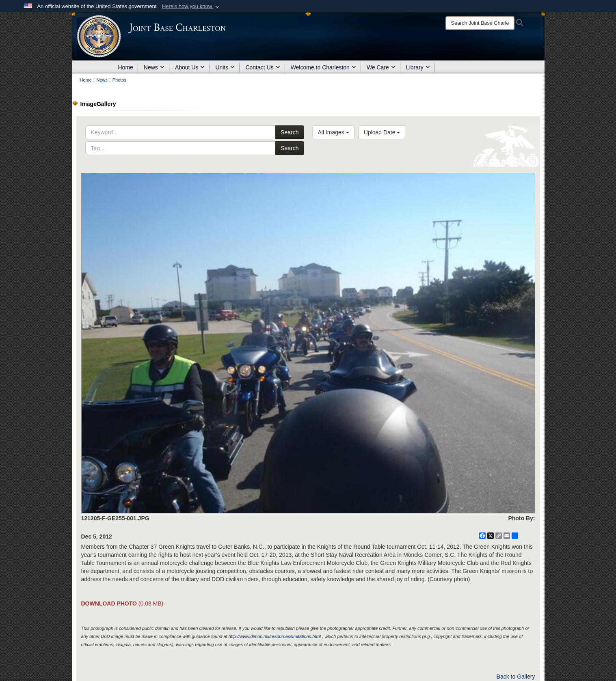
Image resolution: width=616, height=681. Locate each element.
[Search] (480, 23)
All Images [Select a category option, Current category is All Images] (333, 132)
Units (225, 67)
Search (290, 132)
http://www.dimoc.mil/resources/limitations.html (275, 636)
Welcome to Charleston (323, 67)
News (154, 67)
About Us (190, 67)
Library (418, 67)
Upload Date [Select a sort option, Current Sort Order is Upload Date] (382, 132)
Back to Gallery (516, 677)
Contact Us (263, 67)
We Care (381, 67)
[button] (191, 6)
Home (126, 67)
